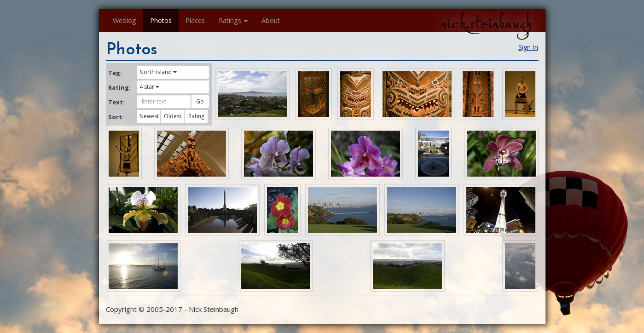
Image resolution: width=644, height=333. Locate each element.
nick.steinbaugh (486, 23)
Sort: (116, 117)
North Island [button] (158, 72)
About (271, 20)
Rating (196, 116)
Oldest (173, 116)
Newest (149, 116)
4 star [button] (149, 87)
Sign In (528, 47)
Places (195, 20)
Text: (116, 102)
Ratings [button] (233, 20)
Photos (161, 20)
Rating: (119, 87)
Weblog (125, 20)
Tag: (115, 73)
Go (200, 101)
